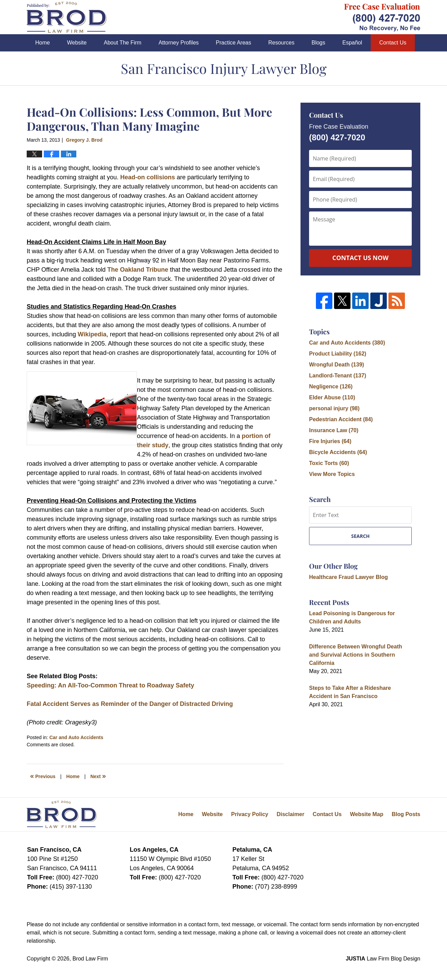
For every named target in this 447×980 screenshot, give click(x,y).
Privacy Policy (250, 814)
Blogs (318, 43)
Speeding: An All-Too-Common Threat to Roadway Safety (110, 685)
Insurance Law (334, 430)
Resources (281, 43)
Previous (43, 776)
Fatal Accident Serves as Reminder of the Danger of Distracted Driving (130, 704)
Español (352, 43)
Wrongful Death (337, 365)
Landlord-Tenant (338, 376)
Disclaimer (290, 814)
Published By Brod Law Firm (382, 17)
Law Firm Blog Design (383, 959)
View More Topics (332, 474)
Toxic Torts (329, 463)
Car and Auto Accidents (76, 737)
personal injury (334, 408)
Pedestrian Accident (341, 419)
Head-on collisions (148, 177)
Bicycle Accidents (338, 452)
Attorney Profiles (178, 43)
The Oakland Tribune (138, 270)
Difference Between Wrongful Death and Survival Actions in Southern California (356, 655)
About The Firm (123, 43)
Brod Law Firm (90, 959)
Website (77, 43)
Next (98, 776)
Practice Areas (234, 43)
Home (43, 43)
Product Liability (338, 354)
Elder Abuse (332, 397)
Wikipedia (92, 334)
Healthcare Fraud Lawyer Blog (348, 577)
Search (360, 536)
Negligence (331, 386)
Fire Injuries (330, 441)
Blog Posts (406, 814)
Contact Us (393, 43)
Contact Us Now (360, 258)
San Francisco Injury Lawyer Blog (67, 17)
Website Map (367, 814)
